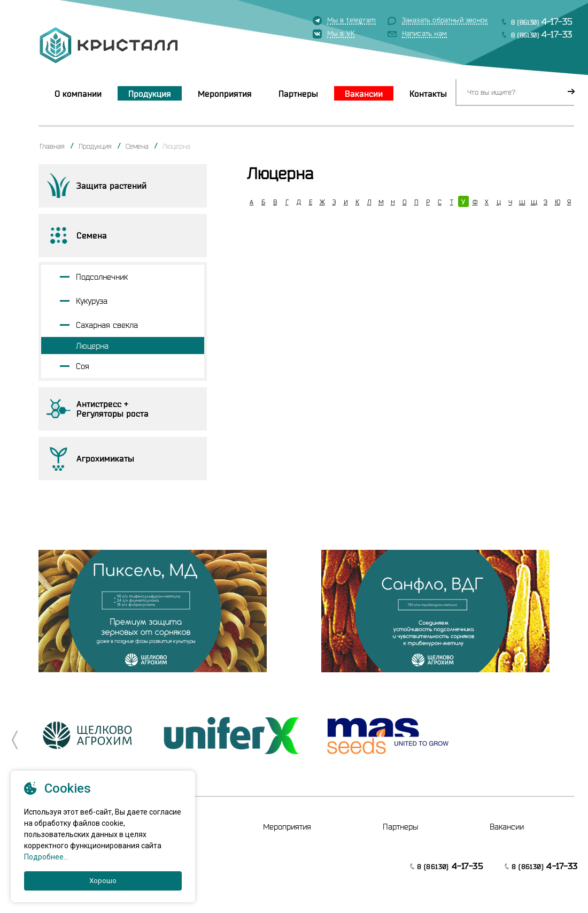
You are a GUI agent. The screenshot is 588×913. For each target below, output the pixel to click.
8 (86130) (542, 21)
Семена (137, 146)
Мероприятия (225, 94)
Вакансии (364, 94)
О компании (78, 94)
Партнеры (298, 94)
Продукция (150, 94)
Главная (52, 146)
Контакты (428, 94)
